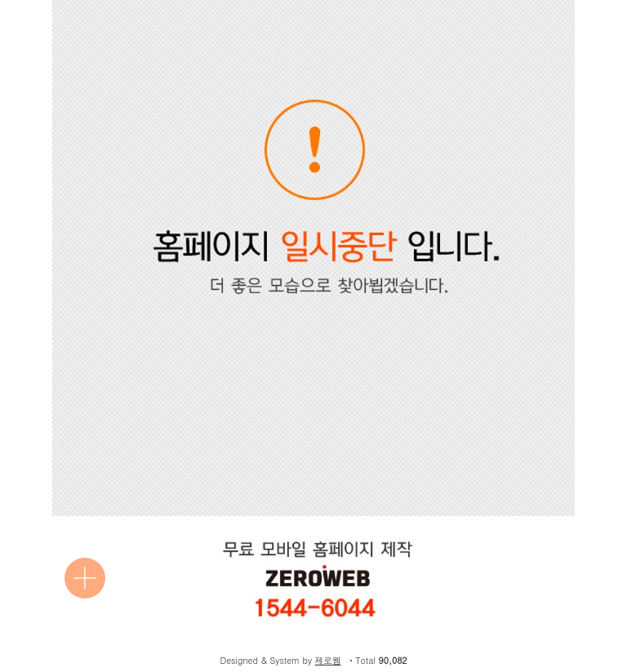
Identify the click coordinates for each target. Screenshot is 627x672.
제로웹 (328, 660)
